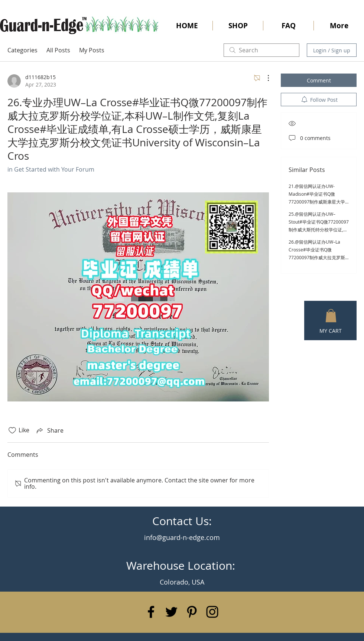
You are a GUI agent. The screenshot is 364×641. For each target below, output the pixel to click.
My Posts (92, 50)
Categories (22, 50)
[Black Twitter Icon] (171, 612)
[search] (261, 50)
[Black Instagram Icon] (212, 612)
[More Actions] (264, 78)
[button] (331, 316)
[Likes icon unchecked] (12, 430)
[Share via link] (49, 430)
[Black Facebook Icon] (151, 612)
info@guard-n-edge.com (182, 537)
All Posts (58, 50)
